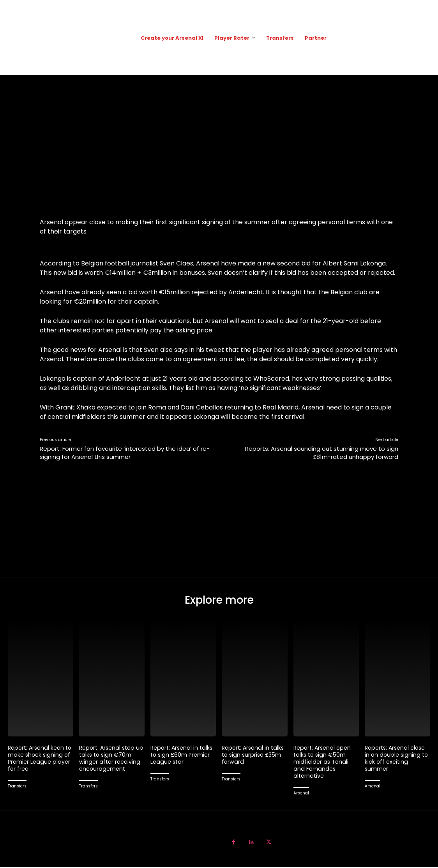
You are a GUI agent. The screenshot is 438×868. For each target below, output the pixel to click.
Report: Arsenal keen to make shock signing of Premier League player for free (40, 759)
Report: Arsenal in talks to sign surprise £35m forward (254, 756)
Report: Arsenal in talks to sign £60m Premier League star (183, 756)
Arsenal (301, 794)
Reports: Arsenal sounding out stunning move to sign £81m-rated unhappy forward (322, 453)
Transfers (17, 787)
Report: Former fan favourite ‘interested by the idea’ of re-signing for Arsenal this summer (125, 453)
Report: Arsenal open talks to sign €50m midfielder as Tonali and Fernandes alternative (324, 763)
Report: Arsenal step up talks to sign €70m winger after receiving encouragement (111, 759)
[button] (423, 37)
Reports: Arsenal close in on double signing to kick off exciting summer (397, 759)
